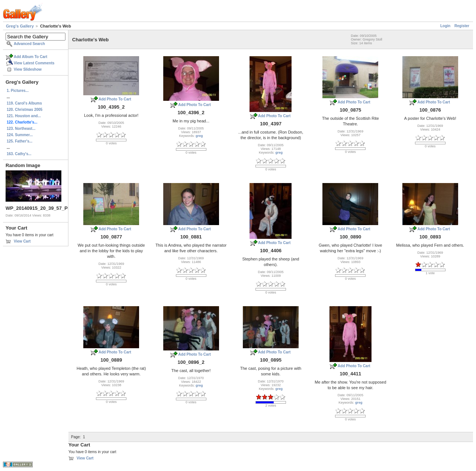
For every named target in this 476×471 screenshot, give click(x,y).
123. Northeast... (21, 129)
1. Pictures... (18, 91)
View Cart (22, 241)
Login (445, 26)
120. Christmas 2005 (25, 110)
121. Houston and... (24, 116)
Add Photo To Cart (115, 99)
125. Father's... (20, 141)
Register (462, 26)
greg (199, 136)
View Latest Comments (34, 63)
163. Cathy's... (19, 154)
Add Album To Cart (30, 57)
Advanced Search (29, 44)
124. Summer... (20, 135)
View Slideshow (28, 69)
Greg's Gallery (20, 26)
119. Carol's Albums (24, 103)
